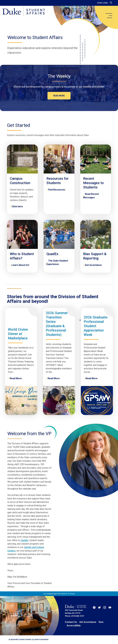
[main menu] (109, 16)
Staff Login (102, 3)
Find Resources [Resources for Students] (57, 190)
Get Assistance (88, 622)
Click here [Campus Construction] (17, 206)
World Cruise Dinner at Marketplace (18, 334)
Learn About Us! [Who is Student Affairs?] (20, 265)
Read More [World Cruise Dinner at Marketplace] (16, 378)
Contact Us (71, 622)
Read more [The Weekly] (59, 96)
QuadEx (24, 540)
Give (101, 622)
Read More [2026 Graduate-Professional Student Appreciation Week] (92, 378)
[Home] (24, 12)
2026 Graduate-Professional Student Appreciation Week (96, 326)
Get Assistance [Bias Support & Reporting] (93, 265)
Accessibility (74, 626)
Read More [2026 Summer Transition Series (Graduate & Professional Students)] (54, 378)
